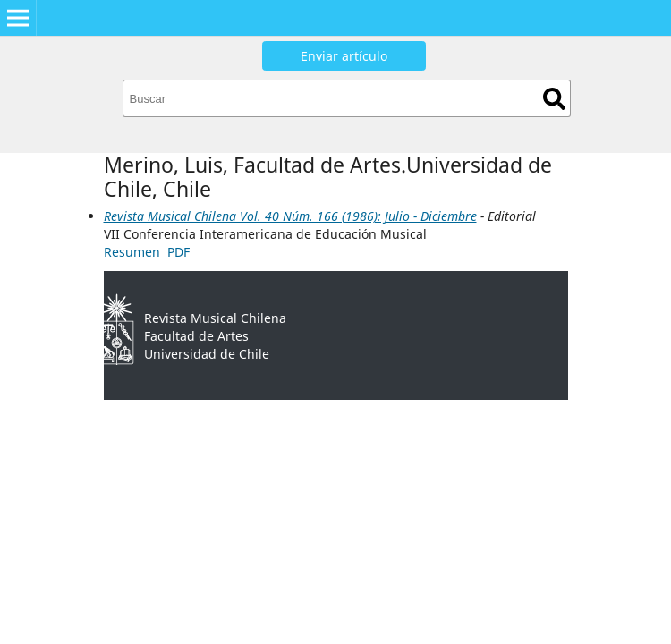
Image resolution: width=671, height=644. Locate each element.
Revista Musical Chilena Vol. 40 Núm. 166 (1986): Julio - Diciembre (290, 216)
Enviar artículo (344, 56)
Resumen (132, 252)
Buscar (554, 99)
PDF (178, 252)
